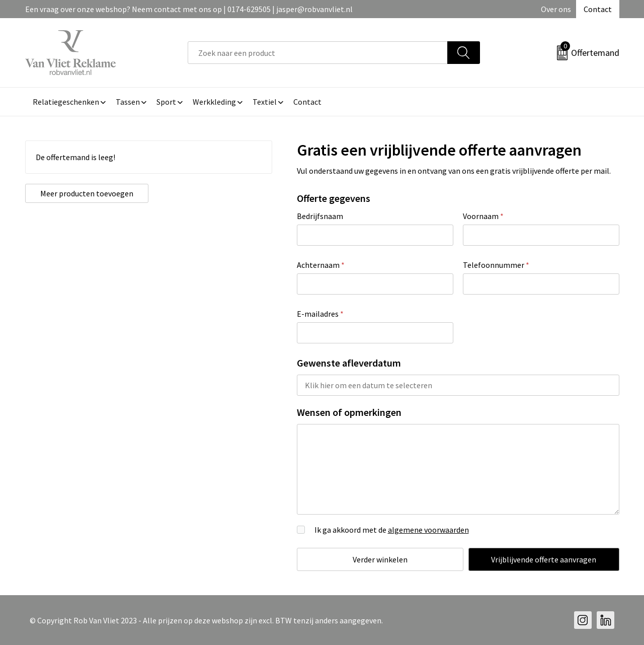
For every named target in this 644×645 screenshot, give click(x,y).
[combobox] (318, 53)
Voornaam (483, 216)
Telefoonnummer (496, 265)
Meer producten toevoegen (87, 193)
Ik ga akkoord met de (392, 530)
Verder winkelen (380, 559)
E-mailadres (320, 314)
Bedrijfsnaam (320, 216)
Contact (598, 9)
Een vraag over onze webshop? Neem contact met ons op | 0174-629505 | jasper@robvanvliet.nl (189, 9)
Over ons (556, 9)
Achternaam (321, 265)
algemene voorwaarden (428, 530)
